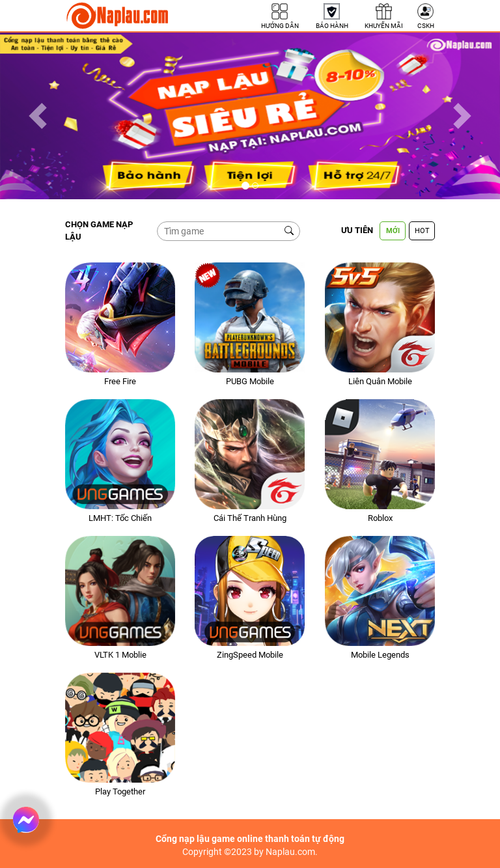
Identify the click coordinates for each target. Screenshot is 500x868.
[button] (37, 116)
